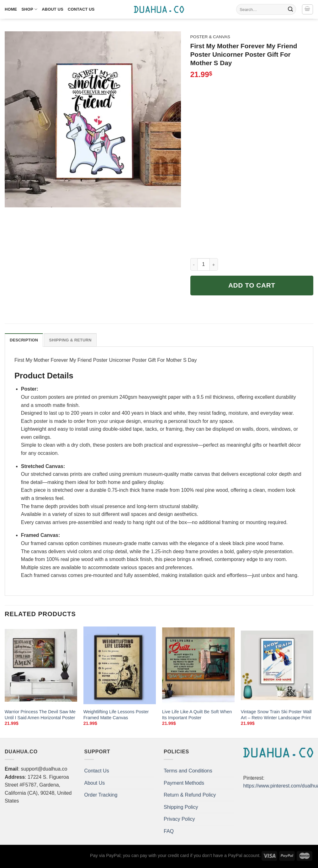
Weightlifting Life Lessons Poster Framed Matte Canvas (116, 715)
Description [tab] (24, 340)
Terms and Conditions (188, 771)
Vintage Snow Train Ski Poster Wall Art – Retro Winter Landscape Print (276, 715)
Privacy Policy (179, 819)
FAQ (169, 831)
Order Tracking (101, 795)
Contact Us (81, 9)
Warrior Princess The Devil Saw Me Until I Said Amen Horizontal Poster (40, 715)
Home (11, 9)
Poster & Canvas (210, 37)
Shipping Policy (181, 807)
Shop (29, 9)
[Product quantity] (204, 264)
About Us (53, 9)
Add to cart (252, 285)
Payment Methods (184, 783)
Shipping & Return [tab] (70, 340)
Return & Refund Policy (190, 795)
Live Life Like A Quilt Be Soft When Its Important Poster (197, 715)
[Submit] (290, 9)
